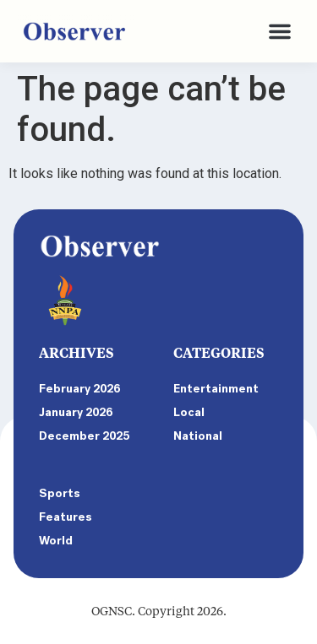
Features (66, 517)
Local (189, 412)
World (56, 541)
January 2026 (76, 412)
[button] (280, 31)
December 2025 (84, 436)
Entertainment (216, 389)
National (198, 436)
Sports (60, 493)
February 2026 (79, 389)
